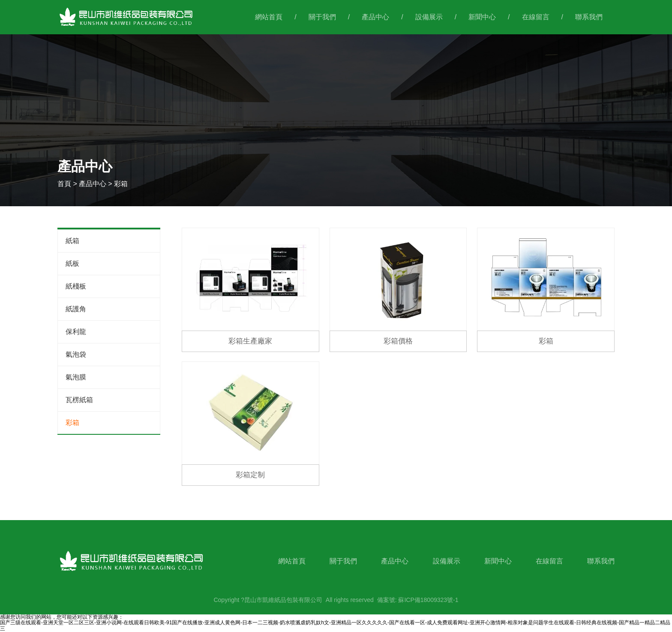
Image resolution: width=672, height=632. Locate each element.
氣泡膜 (76, 377)
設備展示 (429, 17)
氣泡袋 (76, 354)
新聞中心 (482, 17)
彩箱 (72, 423)
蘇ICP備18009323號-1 (428, 600)
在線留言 (536, 17)
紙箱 (72, 241)
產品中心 (375, 17)
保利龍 (76, 332)
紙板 (72, 263)
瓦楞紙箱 (79, 400)
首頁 (65, 184)
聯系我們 (589, 17)
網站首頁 (269, 17)
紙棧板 (76, 286)
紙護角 (76, 309)
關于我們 (322, 17)
